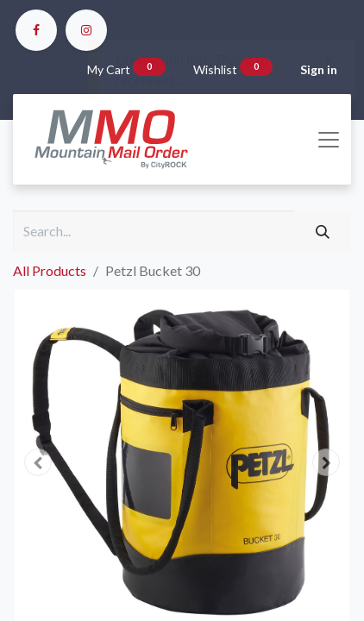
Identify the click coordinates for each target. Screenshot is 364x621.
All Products (50, 270)
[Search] (323, 231)
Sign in (319, 69)
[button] (38, 462)
